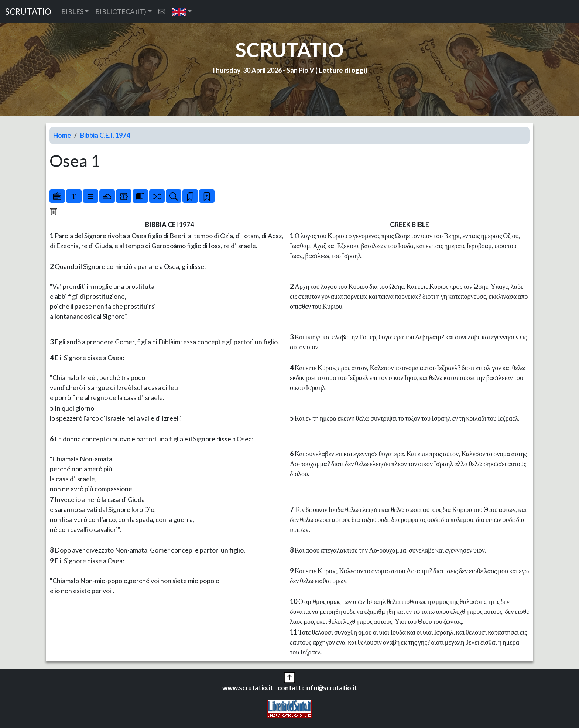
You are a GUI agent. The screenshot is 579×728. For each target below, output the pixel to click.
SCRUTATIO (28, 12)
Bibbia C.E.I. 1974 (105, 135)
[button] (182, 12)
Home (62, 135)
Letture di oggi (342, 70)
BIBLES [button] (72, 11)
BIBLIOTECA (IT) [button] (121, 11)
